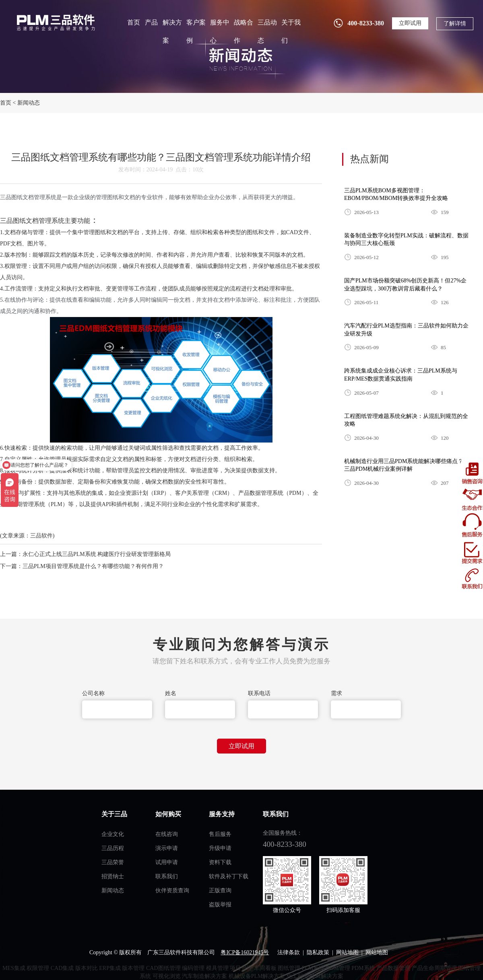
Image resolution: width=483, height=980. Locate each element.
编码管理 (193, 968)
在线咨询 (167, 834)
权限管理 (38, 968)
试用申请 (167, 862)
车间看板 (265, 968)
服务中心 (220, 31)
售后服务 (220, 834)
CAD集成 (62, 968)
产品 (151, 22)
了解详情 (455, 24)
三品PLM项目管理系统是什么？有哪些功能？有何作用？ (93, 566)
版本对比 (87, 968)
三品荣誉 (113, 862)
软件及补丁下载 (229, 876)
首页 (134, 22)
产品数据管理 (393, 968)
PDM (295, 493)
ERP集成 (110, 968)
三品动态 (267, 31)
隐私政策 (318, 952)
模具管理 (217, 968)
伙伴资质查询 (172, 890)
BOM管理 (338, 968)
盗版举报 (220, 905)
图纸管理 (289, 968)
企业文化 (113, 834)
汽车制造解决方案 (204, 976)
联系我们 (167, 876)
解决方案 (172, 31)
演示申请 (167, 848)
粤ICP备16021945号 (245, 952)
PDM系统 (363, 968)
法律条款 (289, 952)
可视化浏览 (167, 976)
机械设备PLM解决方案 (257, 976)
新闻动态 (29, 103)
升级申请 (220, 848)
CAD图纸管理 (163, 968)
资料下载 (220, 862)
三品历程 (113, 848)
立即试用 (410, 23)
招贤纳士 (113, 876)
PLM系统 (313, 968)
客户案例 (196, 31)
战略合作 (244, 31)
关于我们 (291, 31)
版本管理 (133, 968)
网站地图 (347, 952)
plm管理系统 (55, 22)
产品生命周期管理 (434, 968)
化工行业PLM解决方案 (315, 976)
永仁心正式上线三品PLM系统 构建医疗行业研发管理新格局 (97, 554)
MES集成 (14, 968)
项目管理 (241, 968)
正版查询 (220, 890)
